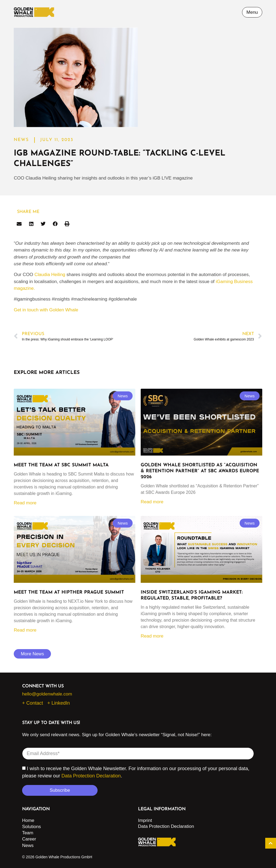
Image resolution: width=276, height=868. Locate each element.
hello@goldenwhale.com (47, 694)
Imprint (145, 820)
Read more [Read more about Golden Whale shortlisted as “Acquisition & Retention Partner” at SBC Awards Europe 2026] (152, 502)
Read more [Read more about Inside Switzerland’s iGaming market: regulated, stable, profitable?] (152, 636)
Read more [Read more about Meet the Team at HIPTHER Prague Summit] (25, 630)
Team (28, 833)
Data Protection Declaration (91, 776)
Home (28, 820)
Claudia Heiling (50, 275)
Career (29, 839)
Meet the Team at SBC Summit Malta (61, 465)
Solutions (32, 827)
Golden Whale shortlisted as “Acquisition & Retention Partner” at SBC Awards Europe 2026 (200, 471)
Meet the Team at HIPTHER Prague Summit (69, 592)
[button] (19, 224)
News (28, 845)
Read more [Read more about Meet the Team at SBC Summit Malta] (25, 503)
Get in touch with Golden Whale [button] (46, 310)
